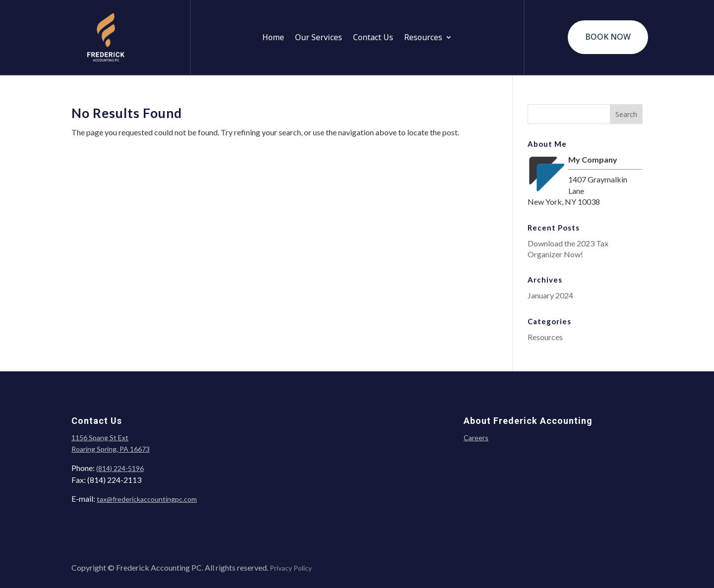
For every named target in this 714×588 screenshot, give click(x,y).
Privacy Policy (291, 568)
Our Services (319, 38)
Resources (423, 38)
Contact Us (373, 38)
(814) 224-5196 (120, 468)
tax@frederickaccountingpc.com (147, 499)
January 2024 (550, 295)
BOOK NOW (608, 37)
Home (273, 38)
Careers (476, 438)
